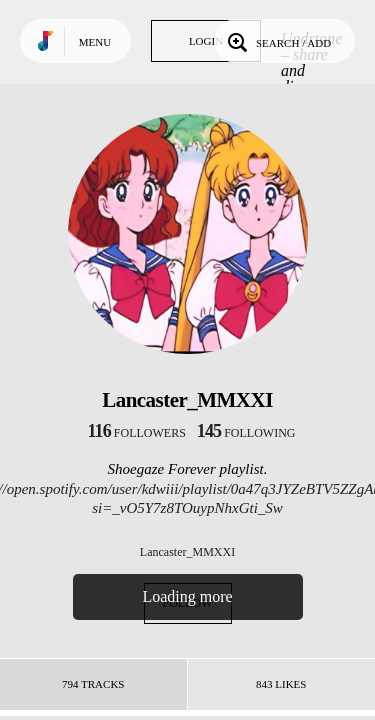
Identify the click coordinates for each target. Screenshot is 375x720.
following (246, 433)
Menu (95, 42)
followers (137, 433)
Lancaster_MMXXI (187, 552)
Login (206, 41)
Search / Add (277, 41)
